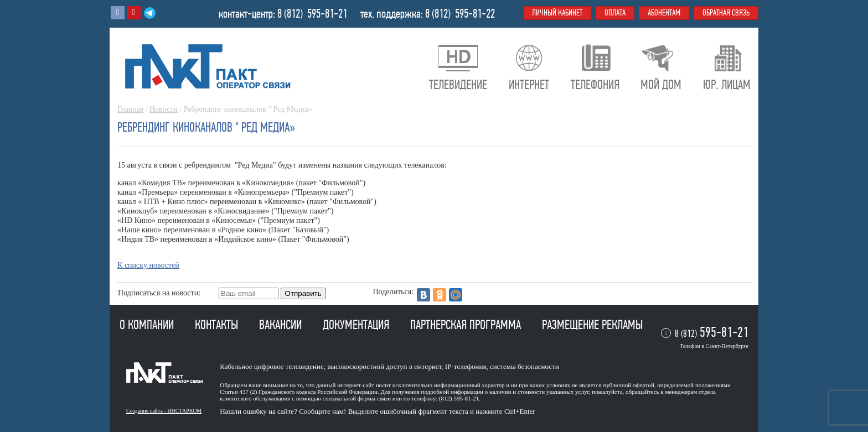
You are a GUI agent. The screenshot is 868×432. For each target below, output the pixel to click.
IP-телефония (466, 366)
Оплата (615, 13)
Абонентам (664, 13)
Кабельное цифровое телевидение (272, 366)
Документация (357, 325)
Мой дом (661, 85)
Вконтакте (118, 13)
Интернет (529, 85)
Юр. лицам (727, 85)
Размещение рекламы (592, 325)
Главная (130, 109)
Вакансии (282, 325)
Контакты (218, 325)
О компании (148, 325)
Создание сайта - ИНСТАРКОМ (164, 411)
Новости (164, 109)
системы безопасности (525, 366)
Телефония (595, 85)
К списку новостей (148, 265)
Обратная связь (726, 13)
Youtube (134, 13)
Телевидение (458, 85)
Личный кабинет (557, 13)
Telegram (150, 13)
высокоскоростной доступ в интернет (384, 366)
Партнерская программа (467, 325)
